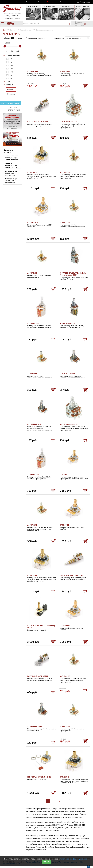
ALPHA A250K (65, 223)
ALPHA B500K (65, 71)
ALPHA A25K (65, 676)
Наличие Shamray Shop (14, 109)
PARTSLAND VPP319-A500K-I (71, 575)
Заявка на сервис (12, 18)
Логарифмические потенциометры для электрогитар (12, 158)
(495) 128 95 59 (12, 16)
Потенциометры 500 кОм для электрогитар (11, 173)
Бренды (10, 85)
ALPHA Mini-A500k (67, 374)
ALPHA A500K (33, 71)
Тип (8, 82)
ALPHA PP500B (33, 475)
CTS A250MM (65, 626)
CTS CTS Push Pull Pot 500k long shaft (41, 627)
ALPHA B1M (32, 273)
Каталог (4, 30)
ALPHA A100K (65, 172)
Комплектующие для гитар (45, 30)
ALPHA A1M (32, 374)
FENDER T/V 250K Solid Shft (39, 777)
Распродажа (52, 2)
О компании (30, 2)
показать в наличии (37, 38)
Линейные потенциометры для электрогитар (12, 165)
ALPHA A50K (32, 525)
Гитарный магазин (26, 30)
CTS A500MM (33, 223)
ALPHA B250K (65, 727)
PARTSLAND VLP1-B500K (38, 122)
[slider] (5, 46)
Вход (77, 2)
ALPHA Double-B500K (69, 122)
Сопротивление (13, 56)
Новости (41, 2)
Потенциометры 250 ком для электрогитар (11, 181)
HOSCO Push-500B (67, 323)
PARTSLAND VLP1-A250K (38, 676)
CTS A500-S (32, 575)
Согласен (46, 862)
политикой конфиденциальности (74, 859)
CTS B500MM (65, 525)
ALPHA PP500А (33, 323)
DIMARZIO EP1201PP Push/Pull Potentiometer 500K (73, 274)
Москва (14, 2)
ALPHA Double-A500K (69, 424)
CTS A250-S (64, 777)
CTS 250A (63, 475)
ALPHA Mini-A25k (34, 424)
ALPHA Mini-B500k (35, 727)
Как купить (64, 2)
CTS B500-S (32, 172)
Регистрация (86, 2)
